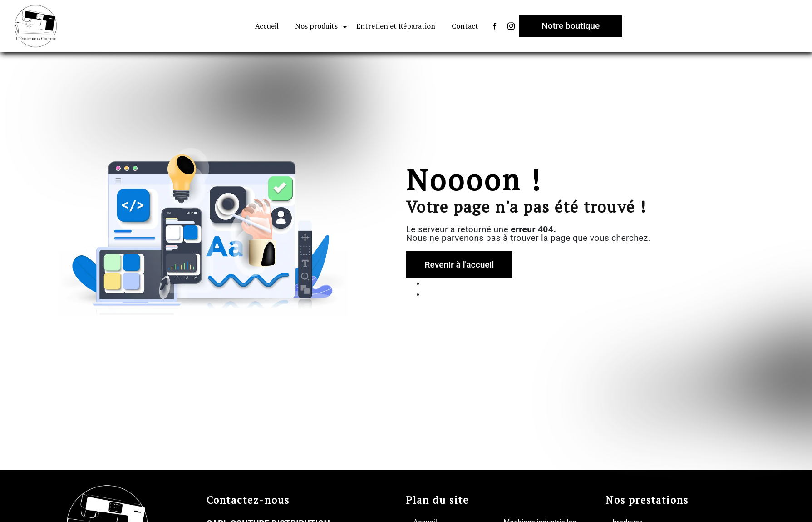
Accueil (267, 26)
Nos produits (316, 26)
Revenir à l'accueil (460, 265)
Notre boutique (571, 26)
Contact (465, 26)
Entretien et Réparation (396, 26)
